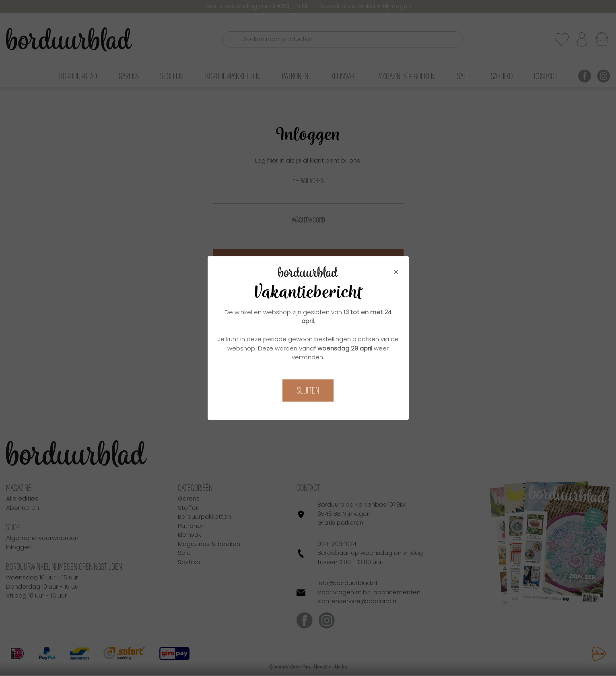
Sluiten (308, 391)
